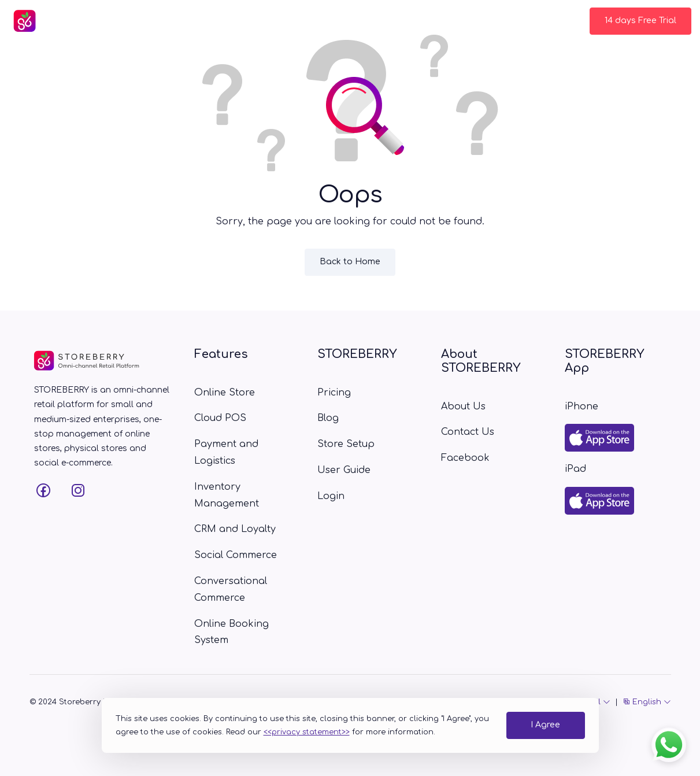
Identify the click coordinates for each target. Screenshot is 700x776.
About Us (463, 407)
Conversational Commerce (231, 590)
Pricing (263, 21)
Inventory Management (227, 495)
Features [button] (203, 21)
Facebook (465, 458)
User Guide (433, 21)
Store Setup (363, 21)
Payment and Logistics (226, 452)
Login (558, 21)
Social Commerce (236, 555)
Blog (308, 21)
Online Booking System (232, 632)
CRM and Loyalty (235, 529)
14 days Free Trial (640, 21)
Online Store (225, 393)
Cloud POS (220, 418)
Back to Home (350, 262)
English (647, 702)
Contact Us (502, 21)
